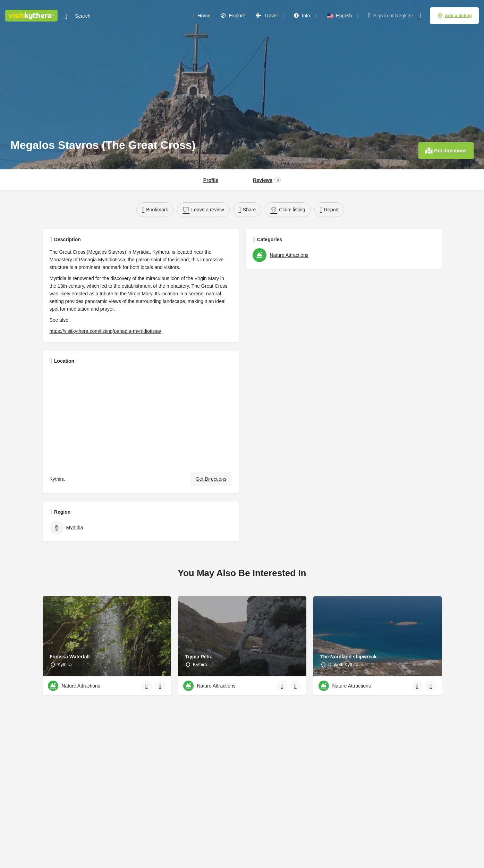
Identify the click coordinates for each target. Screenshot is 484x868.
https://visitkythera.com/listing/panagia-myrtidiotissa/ (105, 331)
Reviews (267, 180)
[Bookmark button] (160, 686)
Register (404, 16)
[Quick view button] (147, 686)
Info (302, 16)
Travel (267, 16)
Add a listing (454, 16)
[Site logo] (32, 15)
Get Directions (211, 479)
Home (201, 16)
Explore (233, 16)
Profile (211, 180)
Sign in (381, 16)
